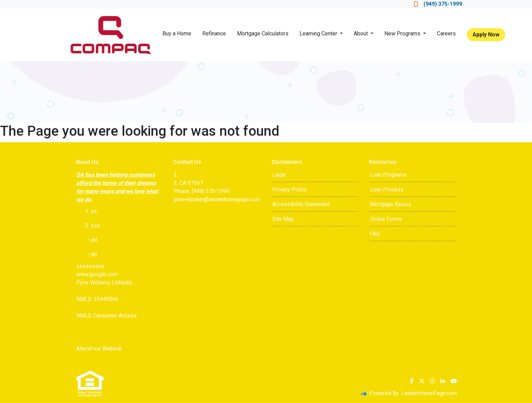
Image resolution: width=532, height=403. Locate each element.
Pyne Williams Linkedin (104, 283)
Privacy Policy (290, 189)
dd (94, 254)
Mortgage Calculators (263, 33)
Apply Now (486, 35)
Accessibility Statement (301, 204)
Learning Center (319, 33)
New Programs (403, 33)
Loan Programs (388, 175)
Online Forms (386, 219)
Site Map (283, 219)
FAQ (375, 234)
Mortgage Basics (390, 204)
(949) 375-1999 (438, 4)
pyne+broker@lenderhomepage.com (217, 199)
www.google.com (97, 274)
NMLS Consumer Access (106, 316)
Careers (446, 33)
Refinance (214, 33)
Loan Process (387, 189)
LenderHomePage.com (429, 393)
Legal (279, 175)
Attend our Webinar (99, 349)
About (361, 33)
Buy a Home (177, 33)
